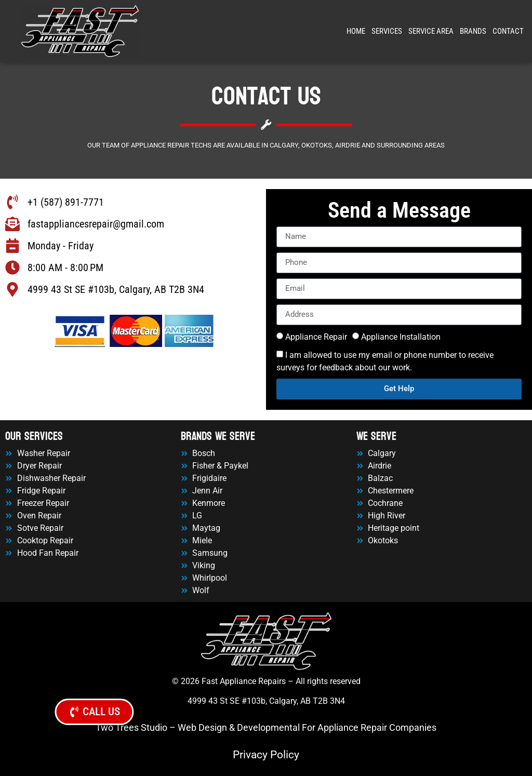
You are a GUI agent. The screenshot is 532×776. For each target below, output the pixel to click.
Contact (508, 31)
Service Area (431, 31)
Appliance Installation (401, 337)
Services (387, 31)
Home (356, 31)
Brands (473, 31)
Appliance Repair (316, 337)
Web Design (202, 727)
